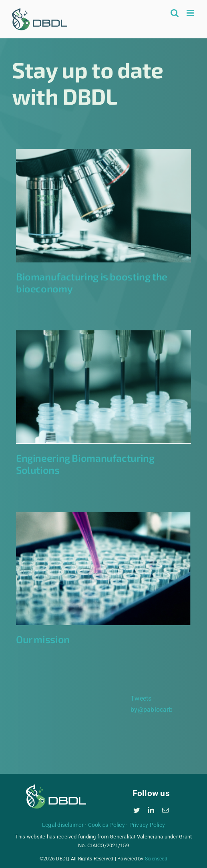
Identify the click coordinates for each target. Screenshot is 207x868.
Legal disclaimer (63, 825)
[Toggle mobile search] (175, 13)
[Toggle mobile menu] (191, 13)
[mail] (165, 810)
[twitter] (137, 810)
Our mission (43, 639)
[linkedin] (151, 810)
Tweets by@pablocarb (152, 704)
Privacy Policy (147, 825)
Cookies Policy (107, 825)
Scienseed (156, 859)
